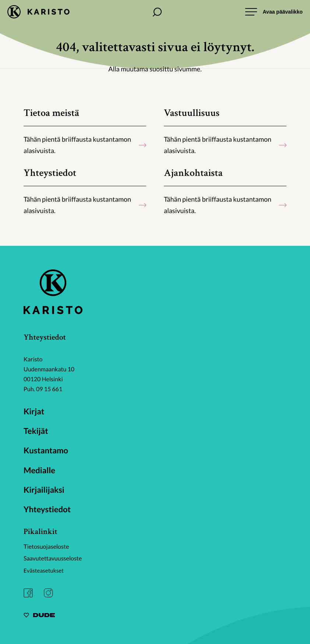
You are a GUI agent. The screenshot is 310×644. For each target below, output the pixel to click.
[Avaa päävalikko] (274, 12)
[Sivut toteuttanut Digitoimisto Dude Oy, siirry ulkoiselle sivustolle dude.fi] (39, 615)
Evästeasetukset (45, 570)
